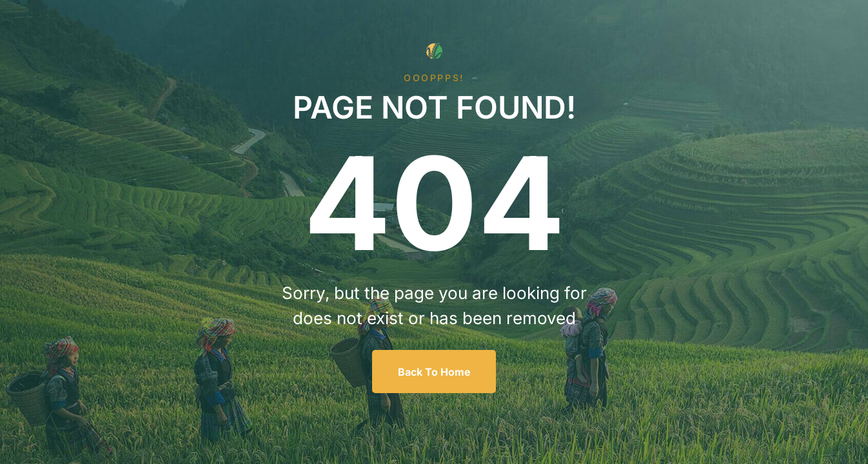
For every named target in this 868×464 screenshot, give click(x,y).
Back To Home (434, 372)
